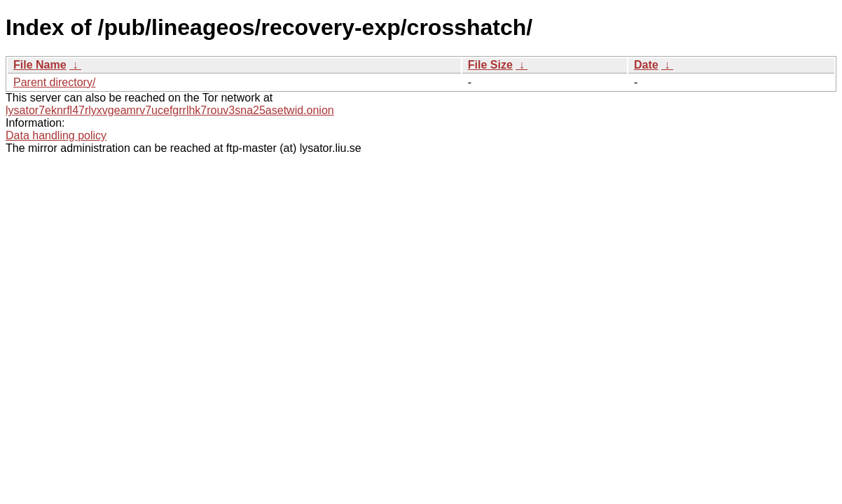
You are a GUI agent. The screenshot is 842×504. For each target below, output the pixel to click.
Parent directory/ (54, 82)
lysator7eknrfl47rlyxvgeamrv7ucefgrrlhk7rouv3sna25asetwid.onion (170, 110)
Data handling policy (56, 135)
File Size (490, 65)
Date (646, 65)
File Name (40, 65)
